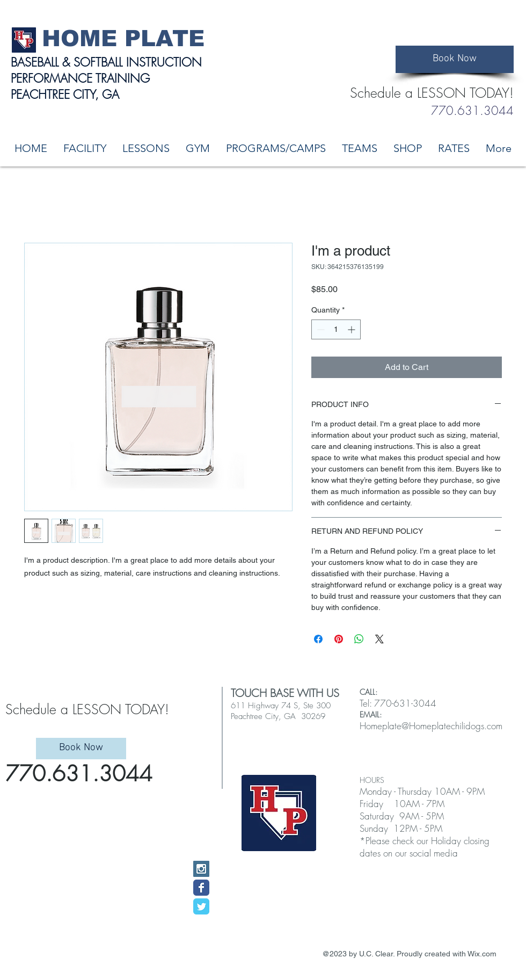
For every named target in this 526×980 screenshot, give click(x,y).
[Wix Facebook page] (201, 888)
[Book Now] (455, 59)
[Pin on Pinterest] (339, 639)
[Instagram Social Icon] (201, 869)
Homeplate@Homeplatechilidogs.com (431, 726)
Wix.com (482, 954)
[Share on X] (379, 639)
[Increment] (352, 329)
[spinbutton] (336, 329)
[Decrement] (320, 329)
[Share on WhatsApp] (359, 639)
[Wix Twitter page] (201, 906)
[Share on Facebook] (318, 639)
